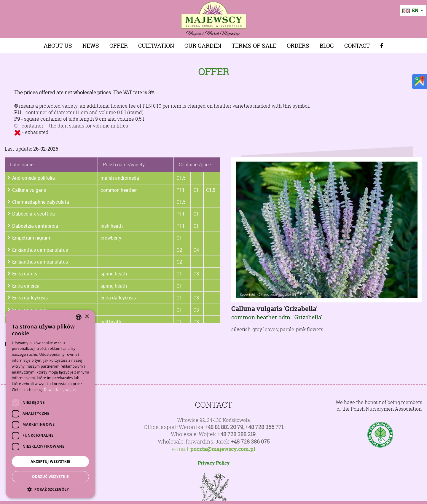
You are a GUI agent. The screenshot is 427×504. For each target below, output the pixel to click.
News (91, 46)
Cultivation (156, 46)
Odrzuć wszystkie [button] (50, 477)
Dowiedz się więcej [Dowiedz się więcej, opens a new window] (60, 390)
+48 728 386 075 (250, 442)
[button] (50, 489)
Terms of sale (254, 46)
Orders (298, 46)
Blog (327, 46)
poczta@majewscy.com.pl (223, 449)
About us (58, 46)
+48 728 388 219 (236, 434)
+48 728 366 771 (264, 427)
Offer (119, 46)
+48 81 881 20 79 (224, 427)
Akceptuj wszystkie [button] (50, 461)
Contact (357, 46)
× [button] (87, 317)
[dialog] (50, 404)
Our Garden (203, 46)
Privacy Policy (214, 463)
